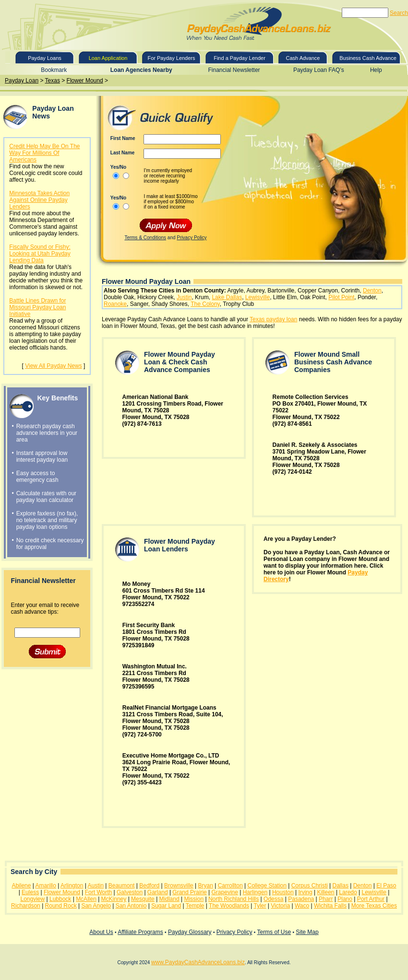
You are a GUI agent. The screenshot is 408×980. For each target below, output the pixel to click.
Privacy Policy (192, 238)
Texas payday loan (273, 319)
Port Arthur (371, 899)
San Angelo (96, 906)
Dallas (341, 886)
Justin (184, 297)
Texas (53, 81)
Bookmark (54, 70)
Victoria (280, 906)
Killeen (326, 892)
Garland (158, 892)
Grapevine (225, 892)
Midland (169, 899)
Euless (30, 892)
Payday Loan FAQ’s (319, 70)
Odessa (273, 899)
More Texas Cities (374, 906)
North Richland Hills (234, 899)
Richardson (26, 906)
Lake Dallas (227, 297)
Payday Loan (22, 81)
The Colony (205, 304)
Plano (345, 899)
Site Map (307, 932)
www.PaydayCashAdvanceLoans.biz (198, 962)
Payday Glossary (190, 932)
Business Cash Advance (368, 58)
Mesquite (143, 899)
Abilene (21, 886)
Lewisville (258, 297)
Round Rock (61, 906)
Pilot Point (341, 297)
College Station (267, 886)
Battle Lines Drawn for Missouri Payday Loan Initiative (37, 307)
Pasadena (301, 899)
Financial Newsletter (234, 70)
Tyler (260, 906)
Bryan (206, 886)
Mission (194, 899)
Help (376, 70)
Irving (305, 892)
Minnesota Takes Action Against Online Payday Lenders (39, 200)
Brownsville (179, 886)
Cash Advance (303, 58)
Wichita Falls (330, 906)
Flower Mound (85, 81)
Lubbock (60, 899)
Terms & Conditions (145, 238)
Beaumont (122, 886)
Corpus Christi (310, 886)
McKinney (114, 899)
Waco (302, 906)
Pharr (326, 899)
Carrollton (230, 886)
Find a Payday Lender (240, 58)
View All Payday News (54, 366)
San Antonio (131, 906)
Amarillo (46, 886)
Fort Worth (98, 892)
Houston (283, 892)
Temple (195, 906)
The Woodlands (229, 906)
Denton (372, 291)
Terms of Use (274, 932)
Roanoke (115, 304)
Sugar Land (166, 906)
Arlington (72, 886)
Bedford (149, 886)
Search (399, 13)
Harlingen (255, 892)
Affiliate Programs (140, 932)
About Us (101, 932)
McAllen (86, 899)
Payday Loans (45, 58)
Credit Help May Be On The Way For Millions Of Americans (44, 153)
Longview (32, 899)
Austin (96, 886)
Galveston (130, 892)
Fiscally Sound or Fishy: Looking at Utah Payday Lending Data (40, 254)
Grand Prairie (189, 892)
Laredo (348, 892)
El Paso (386, 886)
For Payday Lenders (171, 58)
